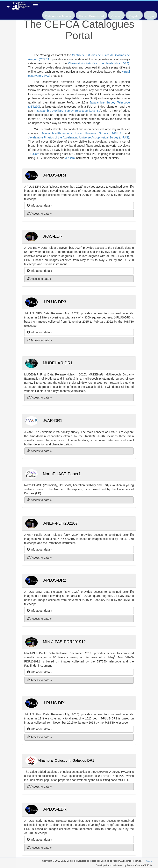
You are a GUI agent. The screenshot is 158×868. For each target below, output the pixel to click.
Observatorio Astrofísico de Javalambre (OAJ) (99, 63)
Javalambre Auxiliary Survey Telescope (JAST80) (69, 111)
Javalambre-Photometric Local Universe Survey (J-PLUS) (82, 133)
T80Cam (34, 154)
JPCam (70, 158)
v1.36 (149, 861)
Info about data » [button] (40, 206)
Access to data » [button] (39, 214)
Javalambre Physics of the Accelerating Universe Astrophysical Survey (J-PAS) (79, 137)
